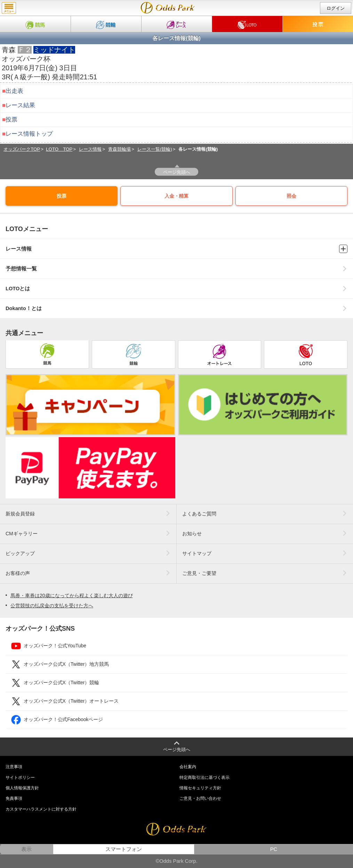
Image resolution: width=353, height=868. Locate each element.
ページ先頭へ (177, 172)
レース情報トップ (29, 134)
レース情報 (90, 149)
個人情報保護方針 (22, 788)
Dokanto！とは (176, 309)
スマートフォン (124, 849)
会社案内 (188, 767)
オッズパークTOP (22, 149)
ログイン (336, 8)
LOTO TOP (59, 149)
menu (9, 8)
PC (274, 849)
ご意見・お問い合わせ (200, 798)
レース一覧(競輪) (155, 149)
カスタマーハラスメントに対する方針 (41, 809)
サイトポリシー (20, 778)
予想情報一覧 (176, 269)
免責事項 (14, 798)
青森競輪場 (119, 149)
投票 (11, 120)
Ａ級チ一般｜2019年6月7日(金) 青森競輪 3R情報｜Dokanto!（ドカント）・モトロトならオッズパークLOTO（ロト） (168, 8)
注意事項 (14, 767)
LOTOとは (176, 289)
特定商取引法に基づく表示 (204, 778)
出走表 (14, 91)
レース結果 (20, 105)
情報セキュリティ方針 (200, 788)
